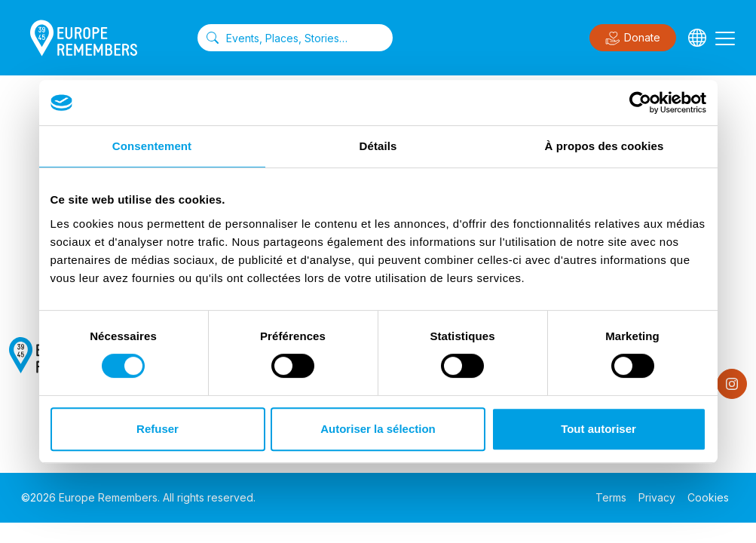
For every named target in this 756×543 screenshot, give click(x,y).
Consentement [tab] (152, 146)
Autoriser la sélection (378, 429)
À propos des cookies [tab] (604, 146)
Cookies (708, 497)
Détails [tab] (378, 146)
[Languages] (697, 38)
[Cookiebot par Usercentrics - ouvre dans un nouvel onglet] (640, 103)
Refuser (158, 429)
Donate (633, 38)
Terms (611, 497)
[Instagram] (732, 384)
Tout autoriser (598, 429)
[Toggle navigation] (725, 38)
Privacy (657, 497)
